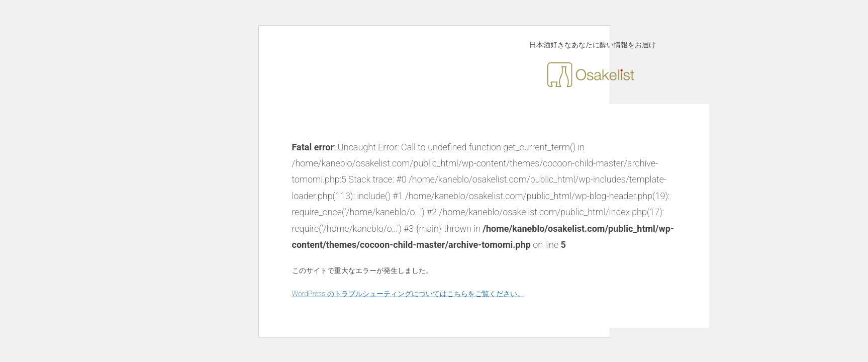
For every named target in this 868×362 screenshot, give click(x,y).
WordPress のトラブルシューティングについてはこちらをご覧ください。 (408, 294)
